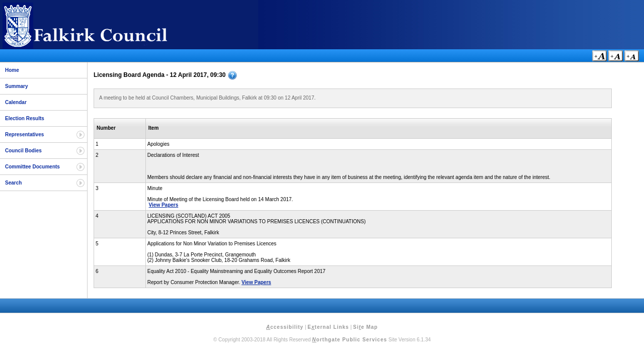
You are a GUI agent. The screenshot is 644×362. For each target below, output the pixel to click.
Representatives (24, 134)
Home (12, 70)
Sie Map (366, 327)
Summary (17, 86)
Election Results (25, 118)
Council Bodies (23, 151)
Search (13, 183)
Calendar (16, 102)
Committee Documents (32, 167)
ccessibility (285, 327)
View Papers (164, 205)
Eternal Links (328, 327)
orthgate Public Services (349, 340)
